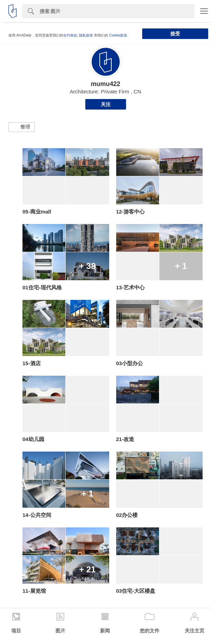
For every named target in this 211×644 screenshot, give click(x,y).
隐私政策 (86, 35)
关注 (106, 104)
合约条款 (70, 35)
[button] (22, 127)
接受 (175, 34)
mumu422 (105, 84)
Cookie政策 (118, 35)
